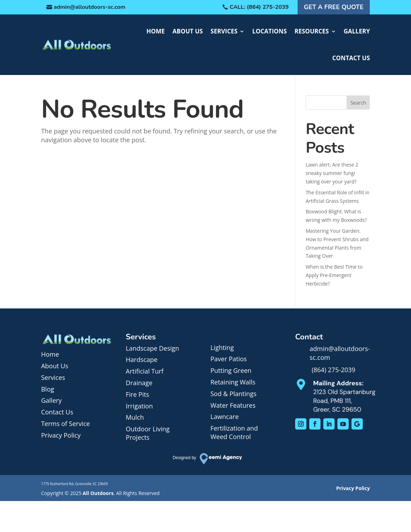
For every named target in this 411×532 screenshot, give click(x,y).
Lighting (222, 348)
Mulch (135, 417)
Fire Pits (137, 394)
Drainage (139, 383)
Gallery (357, 31)
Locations (269, 31)
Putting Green (231, 370)
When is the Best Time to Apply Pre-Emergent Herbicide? (334, 275)
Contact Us (351, 58)
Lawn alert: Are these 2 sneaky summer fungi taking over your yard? (332, 173)
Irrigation (139, 406)
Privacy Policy (61, 435)
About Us (188, 31)
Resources (312, 31)
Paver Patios (228, 359)
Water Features (233, 405)
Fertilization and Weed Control (234, 432)
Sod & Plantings (233, 394)
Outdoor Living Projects (148, 433)
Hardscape (142, 359)
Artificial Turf (145, 371)
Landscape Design (152, 348)
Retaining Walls (233, 382)
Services (224, 31)
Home (156, 31)
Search (358, 103)
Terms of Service (66, 424)
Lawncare (224, 417)
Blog (48, 389)
